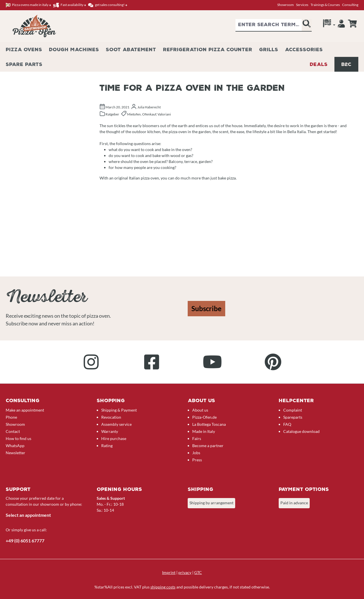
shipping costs (163, 587)
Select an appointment (28, 515)
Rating (107, 446)
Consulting (350, 5)
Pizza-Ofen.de (204, 417)
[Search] (307, 25)
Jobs (196, 453)
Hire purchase (114, 438)
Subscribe (206, 308)
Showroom (286, 5)
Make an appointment (25, 410)
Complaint (293, 410)
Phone (11, 417)
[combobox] (269, 25)
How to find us (18, 438)
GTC (198, 572)
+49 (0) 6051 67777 (25, 541)
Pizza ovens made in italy (28, 5)
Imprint (169, 572)
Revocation (111, 417)
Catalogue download (301, 431)
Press (197, 460)
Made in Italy (204, 431)
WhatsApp (15, 446)
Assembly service (116, 424)
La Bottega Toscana (209, 424)
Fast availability (70, 5)
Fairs (197, 438)
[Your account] (341, 25)
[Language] (329, 25)
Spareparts (293, 417)
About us (200, 410)
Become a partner (208, 446)
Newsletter (15, 453)
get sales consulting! (108, 5)
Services (302, 5)
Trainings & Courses (325, 5)
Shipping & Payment (119, 410)
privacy (185, 572)
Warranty (110, 431)
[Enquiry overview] (352, 24)
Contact (13, 431)
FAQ (287, 424)
